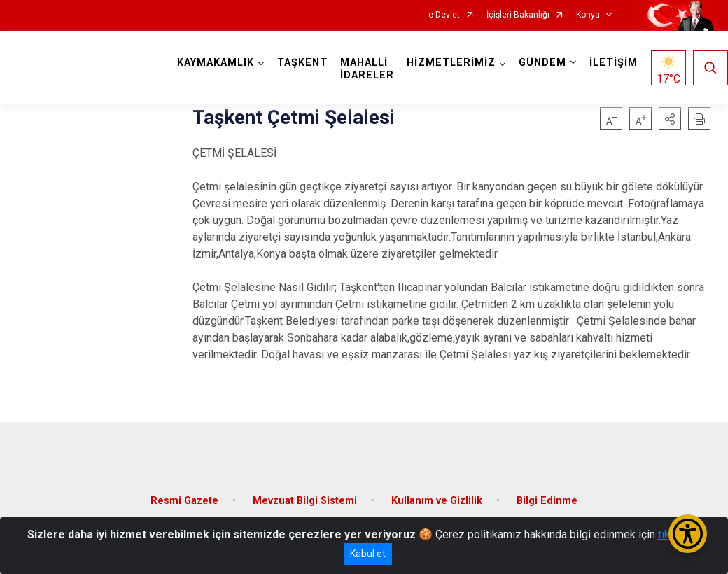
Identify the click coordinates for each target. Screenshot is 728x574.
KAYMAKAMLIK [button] (216, 63)
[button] (670, 118)
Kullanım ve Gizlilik (437, 501)
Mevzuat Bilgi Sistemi (305, 501)
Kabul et (368, 554)
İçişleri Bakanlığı (518, 15)
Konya (588, 15)
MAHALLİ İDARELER (367, 69)
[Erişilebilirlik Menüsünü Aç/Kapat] (688, 534)
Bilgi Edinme (547, 501)
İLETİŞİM (614, 63)
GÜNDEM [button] (542, 63)
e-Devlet (444, 15)
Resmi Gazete (184, 501)
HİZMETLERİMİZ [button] (451, 63)
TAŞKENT (302, 63)
